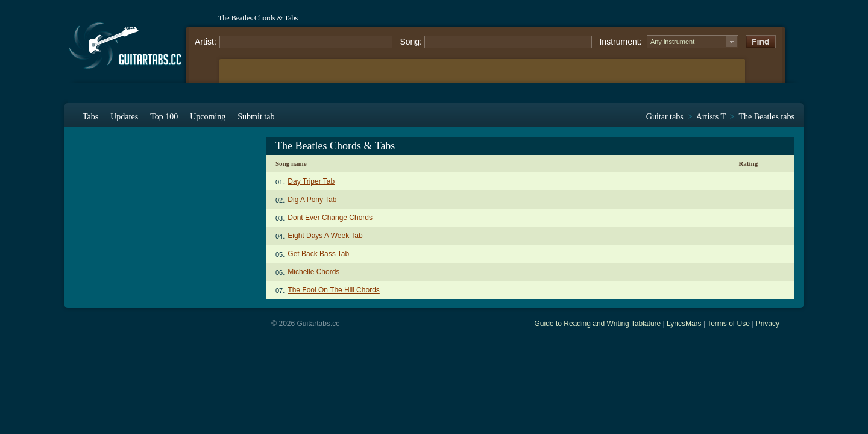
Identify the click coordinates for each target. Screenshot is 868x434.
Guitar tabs (665, 117)
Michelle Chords (313, 272)
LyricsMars (684, 324)
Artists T (711, 117)
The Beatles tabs (766, 117)
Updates (124, 117)
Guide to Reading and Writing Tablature (598, 324)
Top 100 (164, 117)
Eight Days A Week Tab (325, 236)
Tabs (90, 117)
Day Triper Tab (311, 181)
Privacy (768, 324)
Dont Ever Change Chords (330, 218)
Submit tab (256, 117)
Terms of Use (728, 324)
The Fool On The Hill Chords (334, 290)
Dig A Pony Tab (312, 200)
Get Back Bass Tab (318, 254)
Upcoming (208, 117)
